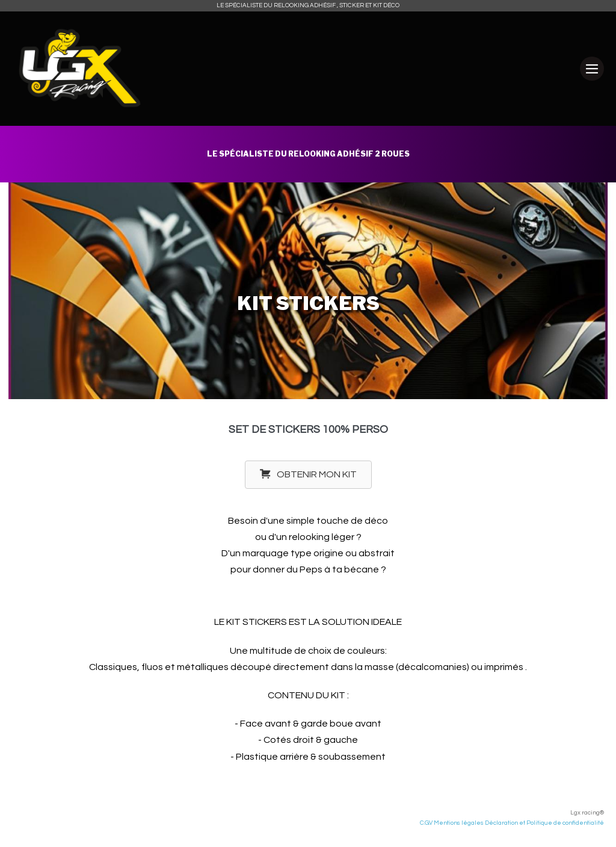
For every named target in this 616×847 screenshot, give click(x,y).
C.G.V (426, 823)
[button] (308, 475)
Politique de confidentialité (565, 823)
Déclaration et (506, 823)
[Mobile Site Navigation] (592, 69)
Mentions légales (458, 823)
